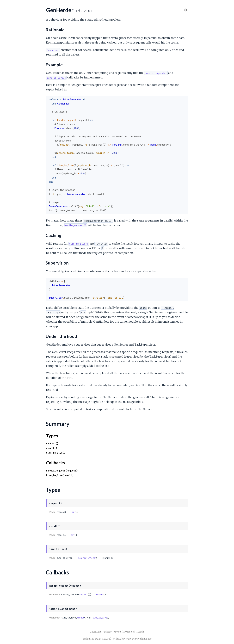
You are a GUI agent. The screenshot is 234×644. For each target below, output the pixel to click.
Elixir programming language (161, 639)
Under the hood (17, 59)
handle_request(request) (88, 471)
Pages (7, 24)
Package (133, 632)
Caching (13, 52)
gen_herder (13, 14)
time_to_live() (81, 453)
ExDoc (124, 639)
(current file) (154, 632)
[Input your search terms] (26, 5)
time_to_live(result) (85, 475)
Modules (21, 24)
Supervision (15, 56)
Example (13, 49)
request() (78, 443)
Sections (11, 40)
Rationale (14, 45)
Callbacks (11, 73)
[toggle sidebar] (47, 5)
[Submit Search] (5, 5)
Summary (11, 65)
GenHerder (10, 35)
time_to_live (125, 618)
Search (166, 632)
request (109, 595)
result (125, 595)
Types (9, 69)
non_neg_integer (113, 558)
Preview (143, 632)
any (100, 512)
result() (77, 448)
